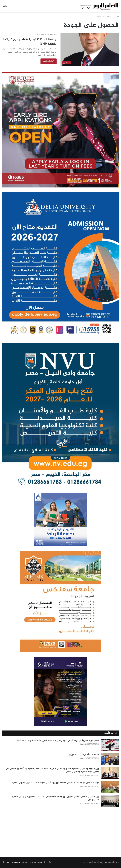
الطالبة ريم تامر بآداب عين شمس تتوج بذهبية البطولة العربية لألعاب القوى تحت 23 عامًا (57, 741)
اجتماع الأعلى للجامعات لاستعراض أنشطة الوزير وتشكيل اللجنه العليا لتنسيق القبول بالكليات (55, 783)
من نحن (33, 862)
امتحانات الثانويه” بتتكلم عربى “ (83, 755)
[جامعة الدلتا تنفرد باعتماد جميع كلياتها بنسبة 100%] (90, 49)
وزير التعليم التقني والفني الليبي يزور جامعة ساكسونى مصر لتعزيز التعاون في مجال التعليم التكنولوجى (55, 798)
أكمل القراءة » (49, 61)
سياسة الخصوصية (20, 862)
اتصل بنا (7, 862)
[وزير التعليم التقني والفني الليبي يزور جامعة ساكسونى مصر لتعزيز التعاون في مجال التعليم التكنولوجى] (110, 801)
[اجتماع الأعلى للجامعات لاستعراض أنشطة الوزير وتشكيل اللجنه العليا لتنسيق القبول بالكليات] (110, 787)
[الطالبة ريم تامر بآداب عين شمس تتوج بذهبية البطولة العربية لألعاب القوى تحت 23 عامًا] (110, 745)
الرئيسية (115, 17)
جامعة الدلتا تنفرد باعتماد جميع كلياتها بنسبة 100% (30, 42)
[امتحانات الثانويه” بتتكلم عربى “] (110, 759)
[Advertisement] (60, 830)
